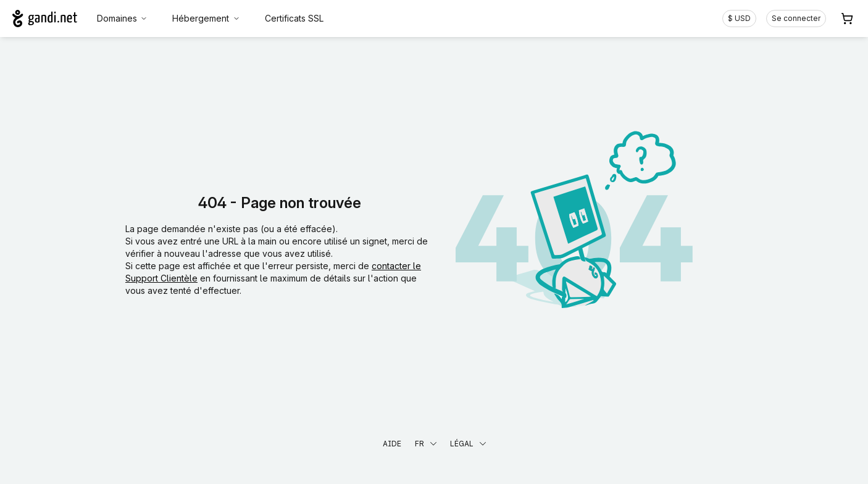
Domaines (123, 18)
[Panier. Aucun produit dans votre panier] (847, 19)
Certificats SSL (294, 18)
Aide (392, 444)
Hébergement (206, 18)
